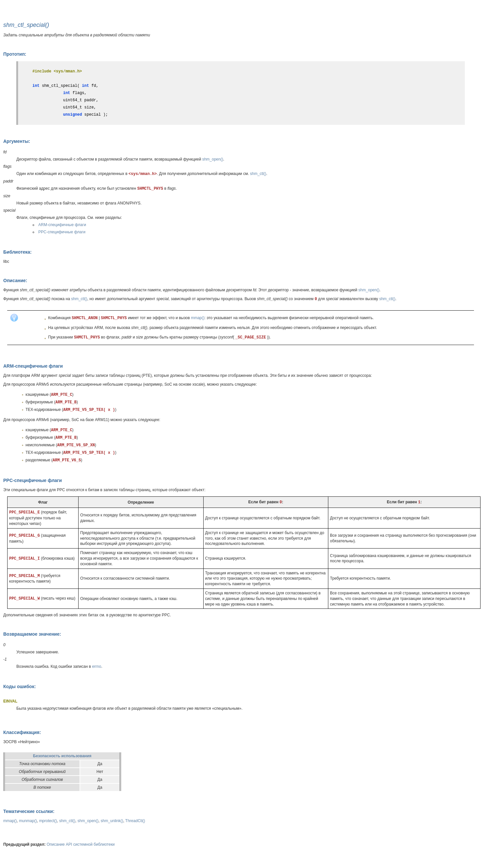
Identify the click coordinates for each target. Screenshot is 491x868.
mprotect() (48, 821)
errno (97, 666)
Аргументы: (17, 141)
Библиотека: (18, 252)
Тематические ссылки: (29, 811)
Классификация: (22, 732)
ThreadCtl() (135, 821)
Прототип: (15, 54)
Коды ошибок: (19, 686)
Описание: (15, 280)
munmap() (28, 821)
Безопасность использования (62, 756)
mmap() (198, 318)
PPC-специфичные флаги (62, 232)
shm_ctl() (258, 174)
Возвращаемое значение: (32, 634)
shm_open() (213, 159)
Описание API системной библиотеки (81, 844)
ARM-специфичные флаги (62, 225)
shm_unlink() (112, 821)
